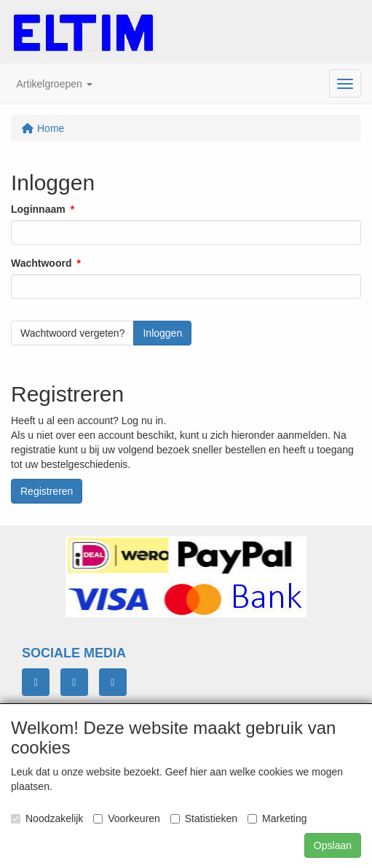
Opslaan (333, 845)
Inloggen (162, 333)
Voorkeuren (127, 818)
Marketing (277, 818)
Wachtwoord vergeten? (72, 333)
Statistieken (204, 818)
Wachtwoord (41, 263)
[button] (55, 84)
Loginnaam (38, 209)
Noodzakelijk (47, 818)
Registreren (47, 491)
